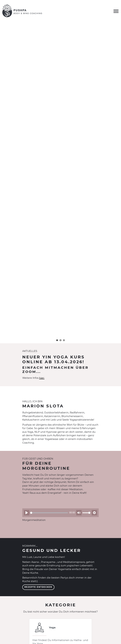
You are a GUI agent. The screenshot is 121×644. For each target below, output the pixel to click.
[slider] (49, 513)
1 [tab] (57, 340)
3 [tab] (64, 340)
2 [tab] (60, 340)
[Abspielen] (27, 513)
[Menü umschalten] (116, 11)
